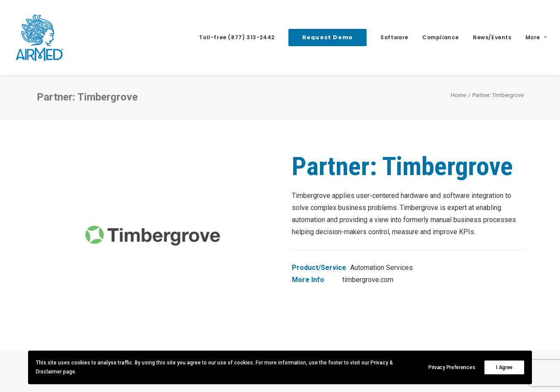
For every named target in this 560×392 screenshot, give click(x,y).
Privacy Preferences (452, 367)
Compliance (441, 37)
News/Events (492, 37)
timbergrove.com (368, 280)
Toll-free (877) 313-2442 (237, 37)
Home (458, 95)
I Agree (504, 367)
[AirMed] (39, 38)
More (536, 37)
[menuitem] (240, 38)
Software (394, 37)
